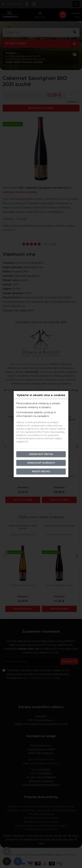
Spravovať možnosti (41, 463)
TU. (27, 442)
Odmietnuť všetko (41, 454)
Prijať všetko (41, 471)
